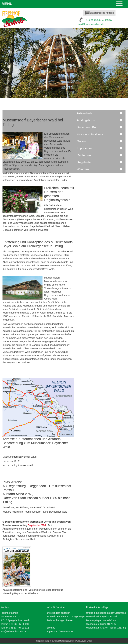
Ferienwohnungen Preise (59, 620)
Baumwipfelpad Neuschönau (101, 620)
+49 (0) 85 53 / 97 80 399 (99, 20)
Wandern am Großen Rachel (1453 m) (106, 628)
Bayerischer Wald (74, 641)
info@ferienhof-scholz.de (91, 24)
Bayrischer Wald (38, 525)
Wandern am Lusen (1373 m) (101, 624)
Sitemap (51, 628)
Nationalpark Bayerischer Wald (102, 617)
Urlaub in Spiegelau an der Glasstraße (106, 613)
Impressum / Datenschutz (60, 632)
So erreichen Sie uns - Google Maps (66, 617)
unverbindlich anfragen (58, 613)
